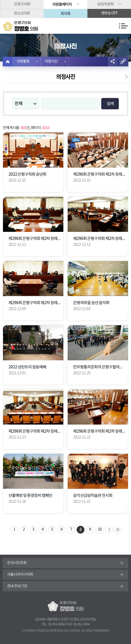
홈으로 (8, 62)
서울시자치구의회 (20, 575)
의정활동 (23, 62)
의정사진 (51, 62)
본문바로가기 (0, 0)
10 (100, 530)
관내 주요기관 (17, 586)
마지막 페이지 (118, 530)
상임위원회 (106, 4)
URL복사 (123, 62)
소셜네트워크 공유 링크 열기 (113, 62)
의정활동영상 (123, 78)
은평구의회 (22, 4)
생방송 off (109, 13)
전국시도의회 (17, 563)
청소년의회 (22, 13)
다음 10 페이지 (109, 530)
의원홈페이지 (62, 4)
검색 (110, 104)
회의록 (65, 13)
